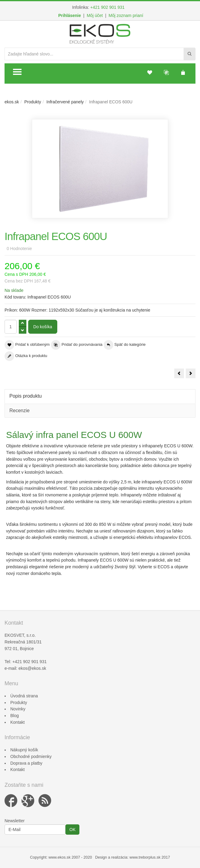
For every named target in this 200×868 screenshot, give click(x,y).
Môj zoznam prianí (126, 15)
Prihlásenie (70, 15)
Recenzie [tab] (20, 411)
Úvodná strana (24, 696)
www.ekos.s (59, 857)
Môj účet (95, 15)
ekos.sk (12, 102)
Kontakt (17, 722)
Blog (15, 716)
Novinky (18, 709)
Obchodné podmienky (31, 756)
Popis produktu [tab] (26, 396)
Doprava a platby (26, 763)
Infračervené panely (65, 102)
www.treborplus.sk (145, 857)
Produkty (33, 102)
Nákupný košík (24, 750)
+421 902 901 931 (107, 7)
